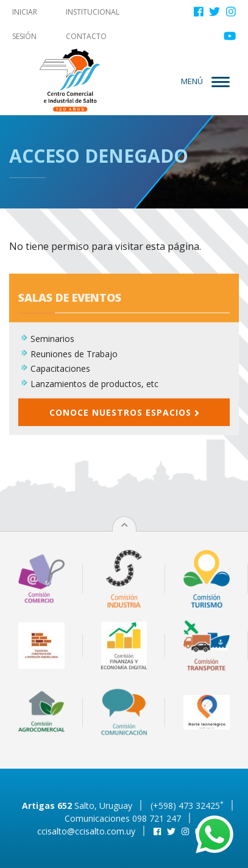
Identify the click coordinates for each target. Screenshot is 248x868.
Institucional (93, 12)
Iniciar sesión (25, 24)
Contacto (86, 36)
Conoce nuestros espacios (124, 417)
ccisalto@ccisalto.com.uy (86, 831)
